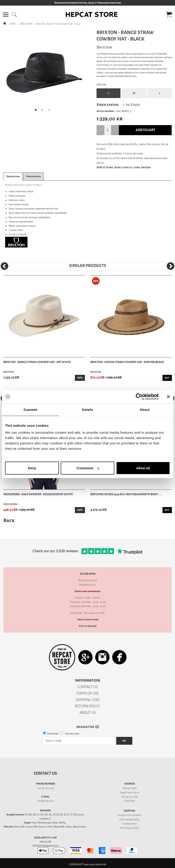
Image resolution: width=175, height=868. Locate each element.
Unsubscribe (72, 734)
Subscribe (53, 734)
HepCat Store (130, 788)
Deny (32, 468)
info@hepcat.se (45, 801)
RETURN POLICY (87, 706)
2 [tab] (44, 111)
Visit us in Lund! (88, 626)
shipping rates (132, 820)
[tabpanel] (44, 72)
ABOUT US (88, 713)
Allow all (143, 468)
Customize (88, 468)
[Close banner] (168, 397)
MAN (13, 24)
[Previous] (4, 266)
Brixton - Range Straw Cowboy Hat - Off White (37, 362)
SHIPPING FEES (88, 700)
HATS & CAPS (26, 24)
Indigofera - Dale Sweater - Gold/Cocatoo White (38, 494)
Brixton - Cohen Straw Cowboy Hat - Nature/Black (127, 362)
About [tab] (145, 409)
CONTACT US (88, 687)
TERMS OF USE (87, 693)
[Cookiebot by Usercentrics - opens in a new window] (139, 397)
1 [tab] (37, 111)
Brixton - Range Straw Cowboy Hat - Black (59, 24)
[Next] (171, 266)
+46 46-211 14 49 (45, 788)
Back (9, 520)
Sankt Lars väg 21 (130, 792)
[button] (6, 15)
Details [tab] (88, 409)
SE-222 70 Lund (130, 797)
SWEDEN (130, 801)
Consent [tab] (30, 409)
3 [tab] (51, 111)
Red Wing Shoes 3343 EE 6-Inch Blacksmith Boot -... (126, 494)
